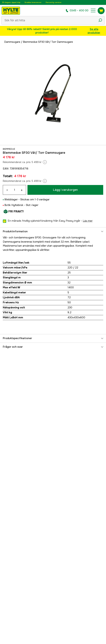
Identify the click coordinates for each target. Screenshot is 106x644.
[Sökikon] (100, 20)
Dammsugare (12, 42)
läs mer (88, 221)
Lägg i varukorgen (65, 190)
